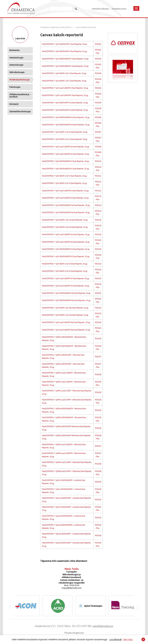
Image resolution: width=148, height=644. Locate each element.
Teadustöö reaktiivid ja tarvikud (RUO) (56, 27)
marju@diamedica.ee (72, 588)
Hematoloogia (16, 61)
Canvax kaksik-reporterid (86, 27)
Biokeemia (14, 53)
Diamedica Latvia (119, 9)
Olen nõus (128, 639)
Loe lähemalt (116, 639)
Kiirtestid (14, 107)
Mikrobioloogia (17, 76)
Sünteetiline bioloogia (20, 115)
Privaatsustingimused (74, 633)
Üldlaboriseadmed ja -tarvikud (20, 99)
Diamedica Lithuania (100, 9)
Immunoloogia (16, 68)
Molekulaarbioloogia (20, 83)
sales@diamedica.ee (103, 626)
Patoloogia (15, 90)
